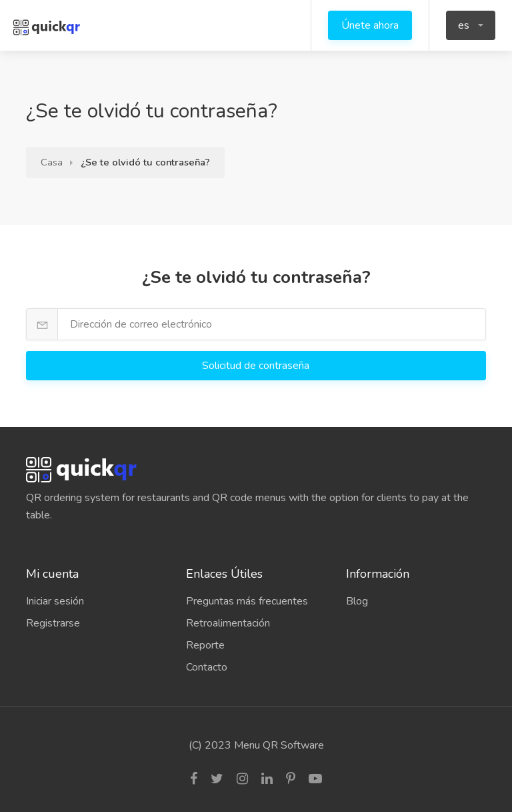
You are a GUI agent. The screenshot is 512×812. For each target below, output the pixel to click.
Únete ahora (370, 25)
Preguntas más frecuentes (247, 601)
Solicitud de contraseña (257, 366)
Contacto (207, 667)
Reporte (205, 645)
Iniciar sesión (55, 601)
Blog (357, 601)
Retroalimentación (228, 623)
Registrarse (53, 623)
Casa (52, 162)
